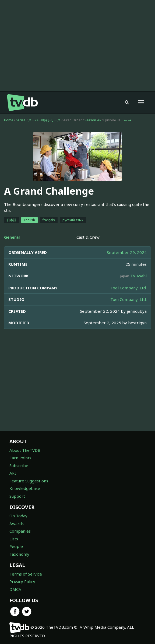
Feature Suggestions (29, 481)
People (16, 546)
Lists (14, 539)
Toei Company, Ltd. (128, 288)
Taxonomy (19, 554)
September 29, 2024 (127, 252)
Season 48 (93, 120)
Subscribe (19, 465)
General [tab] (12, 237)
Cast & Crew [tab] (88, 237)
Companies (20, 531)
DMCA (15, 589)
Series (21, 120)
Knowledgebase (25, 488)
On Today (18, 516)
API (13, 473)
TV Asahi (138, 276)
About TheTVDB (25, 450)
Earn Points (20, 458)
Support (17, 496)
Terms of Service (26, 574)
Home (9, 120)
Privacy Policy (22, 581)
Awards (17, 523)
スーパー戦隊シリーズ (44, 120)
